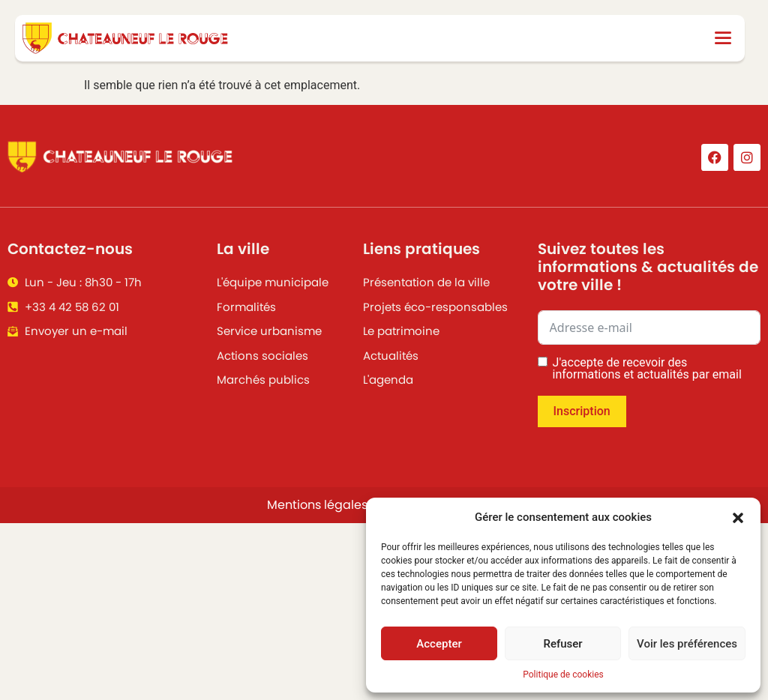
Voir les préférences (687, 644)
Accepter (439, 644)
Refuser (562, 644)
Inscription (582, 411)
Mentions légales (317, 505)
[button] (738, 517)
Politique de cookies (563, 675)
